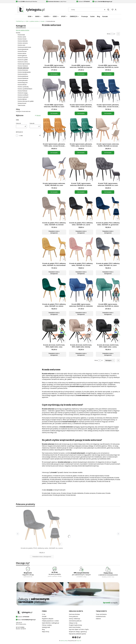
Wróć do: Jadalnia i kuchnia (23, 30)
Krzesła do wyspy (23, 93)
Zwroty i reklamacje (75, 619)
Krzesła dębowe (22, 99)
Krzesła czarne (22, 37)
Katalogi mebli (46, 627)
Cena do (32, 123)
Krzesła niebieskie (23, 41)
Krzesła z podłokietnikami (25, 89)
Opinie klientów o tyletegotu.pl (50, 623)
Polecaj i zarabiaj (47, 625)
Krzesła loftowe (22, 85)
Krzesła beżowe (22, 51)
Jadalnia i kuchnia (34, 21)
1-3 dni (21, 136)
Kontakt (44, 616)
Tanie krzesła (21, 105)
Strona (109, 34)
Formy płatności (74, 616)
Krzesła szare (21, 45)
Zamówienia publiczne (75, 621)
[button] (108, 10)
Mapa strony (46, 632)
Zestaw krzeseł (22, 103)
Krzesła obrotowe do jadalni (26, 101)
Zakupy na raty (73, 623)
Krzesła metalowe (23, 66)
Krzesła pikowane (23, 80)
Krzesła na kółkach (23, 95)
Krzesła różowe (22, 39)
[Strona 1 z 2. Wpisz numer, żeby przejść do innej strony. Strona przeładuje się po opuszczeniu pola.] (112, 34)
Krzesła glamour (22, 56)
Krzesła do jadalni (23, 60)
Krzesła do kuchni (23, 58)
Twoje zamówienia (101, 614)
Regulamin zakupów (48, 619)
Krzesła (43, 21)
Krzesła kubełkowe (23, 78)
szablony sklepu (64, 641)
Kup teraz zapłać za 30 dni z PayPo (79, 629)
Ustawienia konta (101, 616)
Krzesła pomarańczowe (24, 47)
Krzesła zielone (22, 53)
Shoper (78, 641)
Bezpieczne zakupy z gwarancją (78, 632)
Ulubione (98, 619)
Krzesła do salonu (23, 62)
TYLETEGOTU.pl (20, 21)
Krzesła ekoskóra (23, 74)
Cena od (18, 123)
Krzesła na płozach (23, 97)
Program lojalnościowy (75, 625)
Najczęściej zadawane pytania (77, 634)
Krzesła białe (21, 35)
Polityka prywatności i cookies (50, 621)
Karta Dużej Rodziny (75, 627)
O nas (44, 614)
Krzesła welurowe (55, 478)
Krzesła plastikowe (23, 76)
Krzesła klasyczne (23, 83)
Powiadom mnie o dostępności (54, 232)
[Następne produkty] (110, 360)
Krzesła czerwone (23, 43)
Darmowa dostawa (74, 614)
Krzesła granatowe (23, 49)
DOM (27, 21)
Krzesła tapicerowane (24, 64)
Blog (43, 629)
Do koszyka (54, 74)
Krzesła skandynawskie (24, 72)
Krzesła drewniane (23, 70)
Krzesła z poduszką (23, 87)
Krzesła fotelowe (22, 91)
